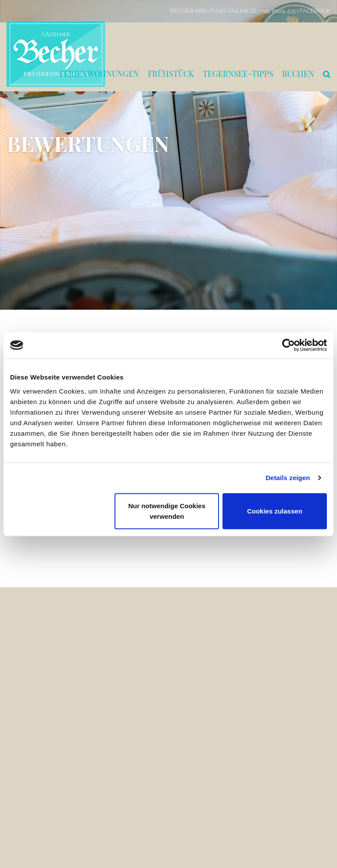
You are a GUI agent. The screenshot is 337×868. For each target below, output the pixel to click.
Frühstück (171, 74)
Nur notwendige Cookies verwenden (167, 511)
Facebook (315, 11)
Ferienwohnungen (99, 74)
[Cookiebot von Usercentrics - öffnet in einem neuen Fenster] (289, 345)
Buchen (298, 74)
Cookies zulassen (275, 511)
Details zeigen (288, 478)
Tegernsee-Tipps (238, 74)
